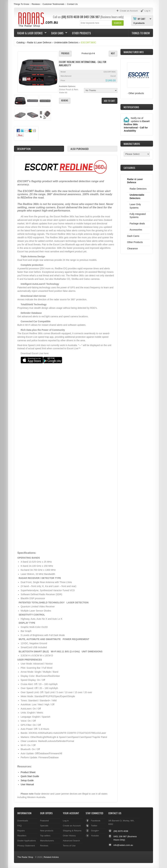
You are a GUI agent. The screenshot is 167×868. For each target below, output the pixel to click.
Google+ (95, 831)
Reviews (36, 4)
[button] (118, 23)
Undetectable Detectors (66, 42)
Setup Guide (27, 780)
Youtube (95, 836)
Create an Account (72, 826)
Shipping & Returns (72, 831)
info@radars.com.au (123, 845)
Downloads (23, 821)
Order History (69, 836)
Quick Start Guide (30, 776)
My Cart (142, 19)
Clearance (132, 248)
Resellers (22, 836)
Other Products (81, 33)
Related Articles (51, 857)
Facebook (96, 821)
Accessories (136, 230)
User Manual (27, 784)
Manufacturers (47, 841)
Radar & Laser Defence (30, 33)
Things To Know (21, 4)
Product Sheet (28, 772)
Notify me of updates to (137, 124)
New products (47, 831)
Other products (136, 93)
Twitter (94, 826)
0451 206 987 (92, 17)
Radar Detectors (138, 189)
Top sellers (45, 836)
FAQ (19, 826)
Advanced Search (71, 841)
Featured (44, 821)
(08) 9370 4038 (70, 17)
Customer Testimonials (53, 4)
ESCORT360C (88, 42)
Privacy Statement (26, 846)
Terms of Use (69, 846)
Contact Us (72, 4)
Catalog (20, 42)
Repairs (21, 831)
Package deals (137, 223)
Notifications (131, 107)
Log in (66, 821)
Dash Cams (58, 33)
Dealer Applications (27, 841)
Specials (44, 826)
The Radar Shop (25, 857)
